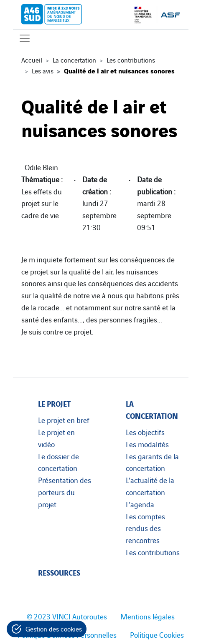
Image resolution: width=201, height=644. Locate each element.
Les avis (43, 70)
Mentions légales (148, 616)
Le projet (54, 403)
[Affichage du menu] (25, 38)
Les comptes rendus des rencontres (145, 528)
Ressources (59, 572)
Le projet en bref (64, 420)
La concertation (74, 60)
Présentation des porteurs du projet (65, 492)
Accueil (32, 60)
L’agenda (140, 504)
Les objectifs (145, 432)
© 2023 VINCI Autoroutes (67, 616)
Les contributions (131, 60)
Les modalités (147, 444)
